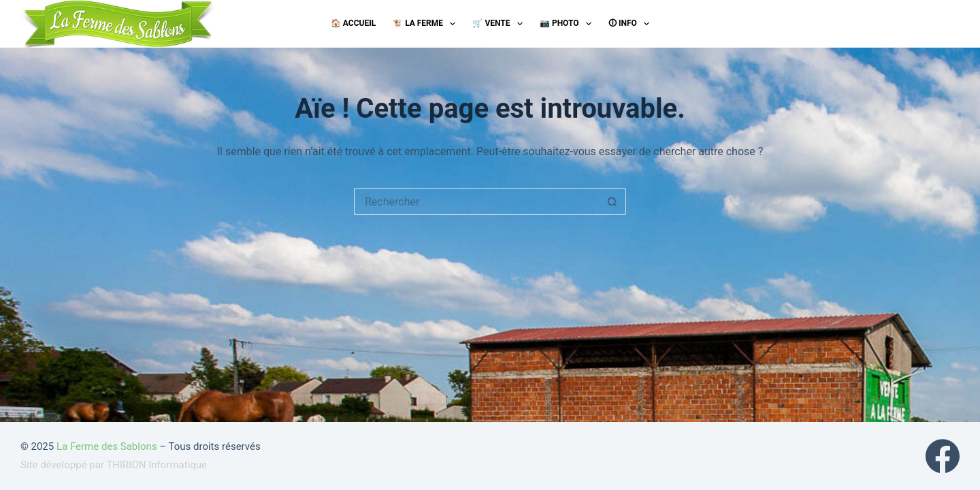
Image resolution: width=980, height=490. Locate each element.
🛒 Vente (500, 24)
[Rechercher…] (476, 201)
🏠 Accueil (353, 23)
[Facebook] (943, 456)
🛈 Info (632, 24)
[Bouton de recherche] (612, 201)
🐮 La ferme (427, 24)
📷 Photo (568, 24)
